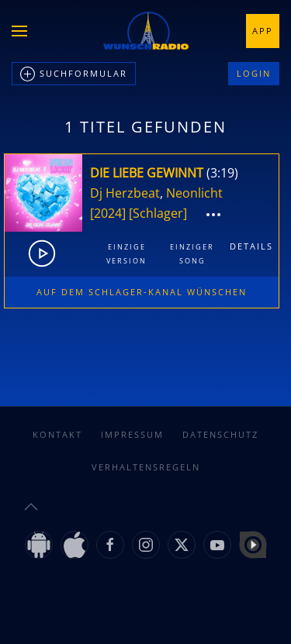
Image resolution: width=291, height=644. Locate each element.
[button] (19, 31)
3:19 (222, 173)
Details (251, 246)
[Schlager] (158, 213)
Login (254, 73)
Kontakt (57, 434)
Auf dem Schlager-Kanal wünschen (142, 292)
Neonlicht (194, 193)
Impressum (132, 434)
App (263, 31)
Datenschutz (220, 434)
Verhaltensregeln (146, 467)
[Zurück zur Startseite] (146, 31)
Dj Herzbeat (125, 193)
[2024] (108, 213)
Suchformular (74, 74)
